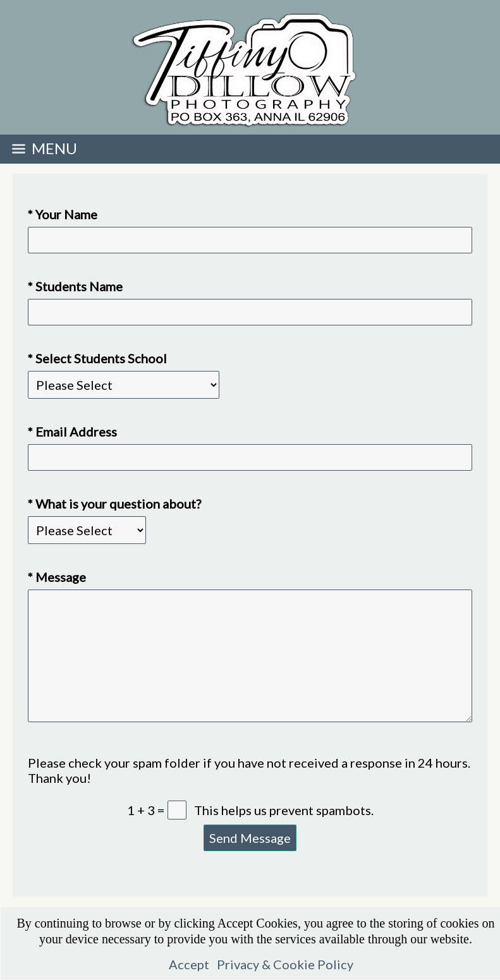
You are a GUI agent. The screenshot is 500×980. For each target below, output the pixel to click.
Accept (189, 964)
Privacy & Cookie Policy (285, 964)
